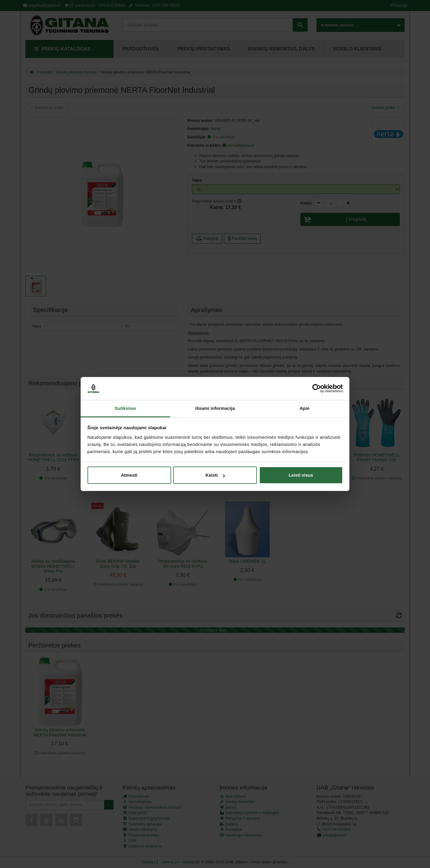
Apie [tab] (305, 408)
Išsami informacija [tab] (215, 408)
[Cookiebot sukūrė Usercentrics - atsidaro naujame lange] (317, 389)
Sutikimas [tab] (125, 408)
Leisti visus (301, 475)
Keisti (215, 475)
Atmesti (129, 475)
